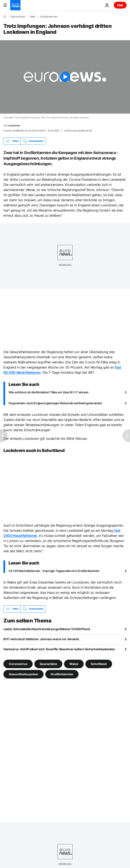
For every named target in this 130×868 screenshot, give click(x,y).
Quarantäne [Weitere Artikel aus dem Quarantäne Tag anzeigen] (48, 664)
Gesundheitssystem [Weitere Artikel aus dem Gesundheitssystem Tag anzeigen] (23, 674)
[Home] (5, 16)
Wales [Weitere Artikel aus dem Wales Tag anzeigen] (74, 664)
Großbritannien (49, 17)
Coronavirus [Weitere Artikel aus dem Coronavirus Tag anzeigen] (18, 664)
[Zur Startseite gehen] (15, 5)
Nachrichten (18, 17)
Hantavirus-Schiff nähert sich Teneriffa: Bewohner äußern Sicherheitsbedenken (59, 649)
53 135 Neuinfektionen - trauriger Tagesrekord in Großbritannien (54, 571)
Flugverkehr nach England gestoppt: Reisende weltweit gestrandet (55, 403)
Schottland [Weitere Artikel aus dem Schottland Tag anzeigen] (99, 664)
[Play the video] (65, 77)
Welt (33, 17)
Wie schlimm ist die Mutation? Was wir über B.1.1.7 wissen (49, 392)
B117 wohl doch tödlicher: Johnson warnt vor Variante (41, 639)
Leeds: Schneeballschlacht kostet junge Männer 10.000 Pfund (47, 629)
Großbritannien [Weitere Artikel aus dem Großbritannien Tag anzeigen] (62, 674)
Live (120, 5)
